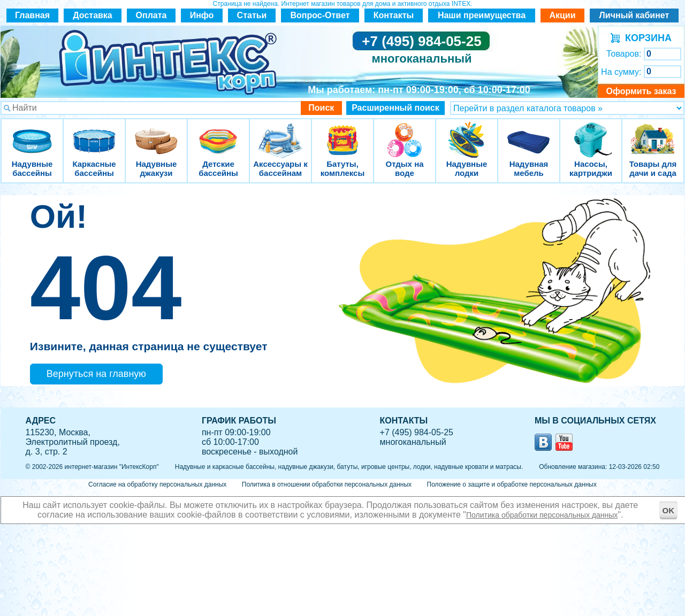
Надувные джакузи (156, 133)
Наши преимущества (482, 15)
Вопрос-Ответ (320, 15)
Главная (32, 15)
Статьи (252, 15)
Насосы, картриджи (591, 133)
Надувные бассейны (32, 133)
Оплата (151, 15)
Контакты (394, 15)
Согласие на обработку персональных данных (157, 484)
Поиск (321, 108)
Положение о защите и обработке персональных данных (512, 484)
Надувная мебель (529, 133)
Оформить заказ (641, 91)
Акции (562, 15)
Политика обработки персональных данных (542, 515)
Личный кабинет (634, 15)
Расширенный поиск (395, 108)
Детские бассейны (218, 133)
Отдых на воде (405, 133)
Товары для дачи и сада (653, 133)
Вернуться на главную (96, 374)
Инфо (202, 15)
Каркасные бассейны (94, 133)
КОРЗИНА (646, 38)
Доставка (93, 15)
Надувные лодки (467, 133)
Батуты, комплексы (342, 133)
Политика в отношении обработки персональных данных (327, 484)
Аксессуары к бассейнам (280, 133)
